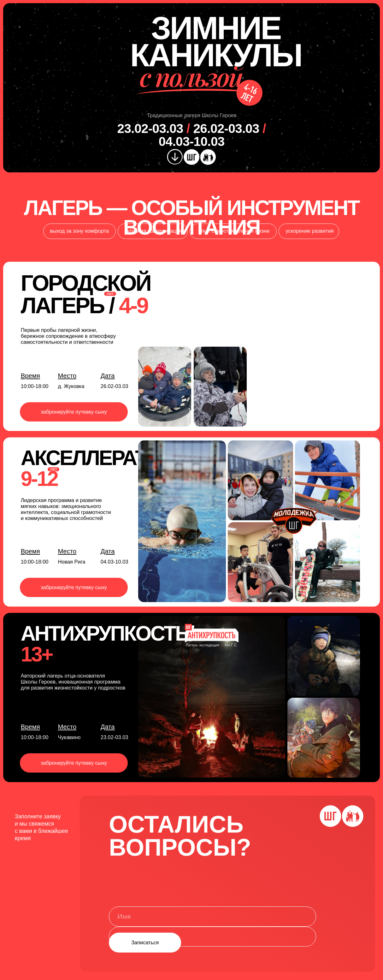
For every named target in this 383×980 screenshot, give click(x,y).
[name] (212, 916)
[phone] (212, 937)
